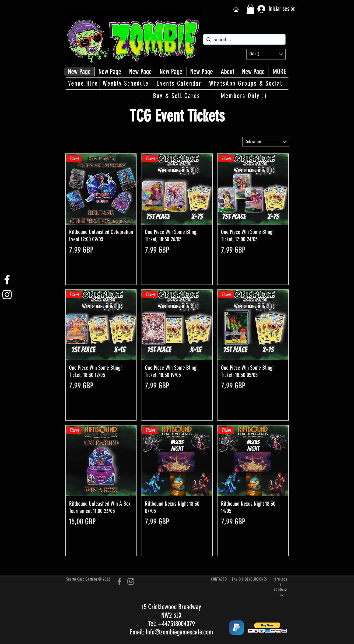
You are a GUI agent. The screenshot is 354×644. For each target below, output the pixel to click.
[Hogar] (236, 9)
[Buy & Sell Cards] (177, 96)
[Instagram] (131, 581)
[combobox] (266, 142)
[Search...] (245, 39)
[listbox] (266, 54)
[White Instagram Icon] (7, 295)
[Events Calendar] (180, 83)
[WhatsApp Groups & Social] (246, 83)
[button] (250, 9)
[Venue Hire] (84, 83)
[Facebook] (119, 581)
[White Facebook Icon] (7, 280)
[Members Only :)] (244, 96)
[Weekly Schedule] (126, 83)
